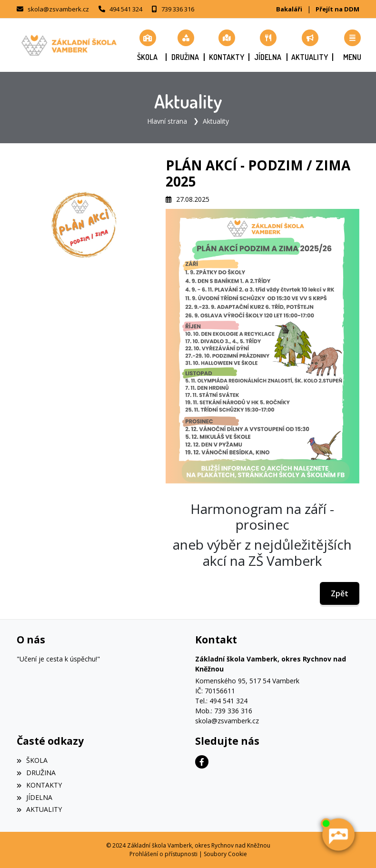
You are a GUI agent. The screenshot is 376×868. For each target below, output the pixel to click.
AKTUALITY (39, 809)
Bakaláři (289, 9)
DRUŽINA (36, 773)
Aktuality (216, 121)
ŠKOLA (32, 760)
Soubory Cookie (225, 854)
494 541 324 (126, 9)
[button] (352, 45)
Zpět (340, 593)
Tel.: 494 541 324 (221, 701)
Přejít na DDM (337, 9)
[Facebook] (202, 762)
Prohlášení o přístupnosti (163, 854)
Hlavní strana (167, 121)
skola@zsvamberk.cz (58, 9)
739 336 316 (178, 9)
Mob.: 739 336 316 (224, 711)
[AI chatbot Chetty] (338, 835)
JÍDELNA (35, 797)
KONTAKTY (39, 785)
